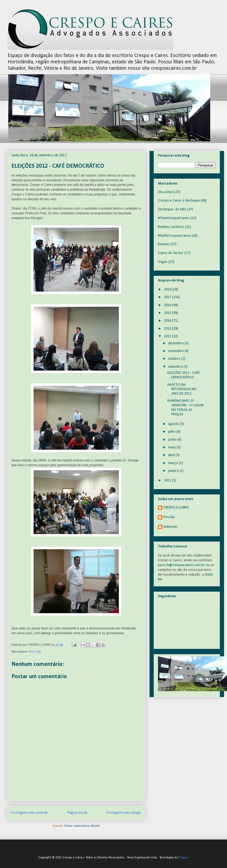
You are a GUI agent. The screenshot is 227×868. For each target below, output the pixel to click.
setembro (176, 367)
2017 (168, 297)
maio (172, 447)
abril (172, 455)
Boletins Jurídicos (171, 227)
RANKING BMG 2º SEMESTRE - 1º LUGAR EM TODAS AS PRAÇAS (185, 408)
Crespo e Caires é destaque (179, 201)
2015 (168, 313)
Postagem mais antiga (124, 813)
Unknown (170, 527)
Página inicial (77, 813)
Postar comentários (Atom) (82, 826)
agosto (174, 424)
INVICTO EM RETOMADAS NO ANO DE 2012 (182, 389)
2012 (168, 336)
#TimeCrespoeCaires (174, 218)
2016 (168, 305)
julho (172, 432)
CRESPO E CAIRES (176, 508)
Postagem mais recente (30, 813)
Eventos (164, 244)
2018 (168, 290)
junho (173, 440)
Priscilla (169, 517)
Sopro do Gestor (171, 253)
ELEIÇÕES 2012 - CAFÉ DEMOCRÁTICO (183, 375)
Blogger (183, 858)
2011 (168, 480)
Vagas (163, 262)
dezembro (176, 343)
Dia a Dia (35, 652)
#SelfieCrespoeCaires (174, 236)
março (173, 463)
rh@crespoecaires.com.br (185, 565)
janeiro (174, 471)
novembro (176, 351)
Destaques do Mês (172, 209)
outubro (175, 359)
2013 (168, 329)
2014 (168, 321)
